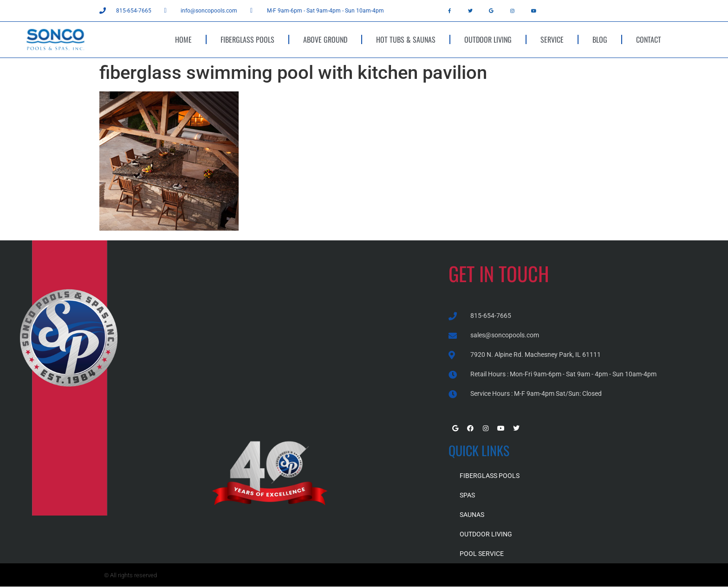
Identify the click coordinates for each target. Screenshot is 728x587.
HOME (183, 39)
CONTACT (649, 39)
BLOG (600, 39)
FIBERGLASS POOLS (247, 39)
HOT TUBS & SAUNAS (406, 39)
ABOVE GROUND (325, 39)
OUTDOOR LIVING (488, 39)
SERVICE (552, 39)
